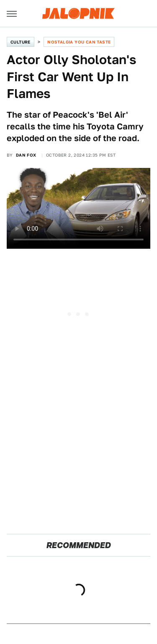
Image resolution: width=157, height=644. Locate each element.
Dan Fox (26, 155)
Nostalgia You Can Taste (79, 42)
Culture (21, 42)
